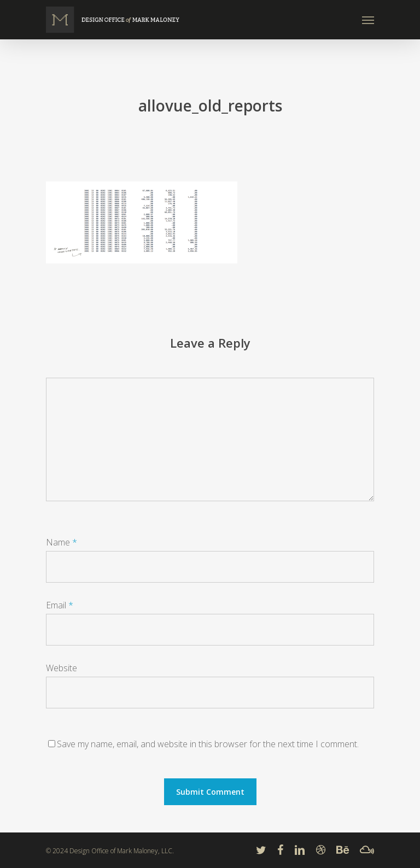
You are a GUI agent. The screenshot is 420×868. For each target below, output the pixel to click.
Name (62, 542)
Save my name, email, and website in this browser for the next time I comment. (208, 744)
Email (60, 605)
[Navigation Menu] (368, 20)
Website (62, 668)
